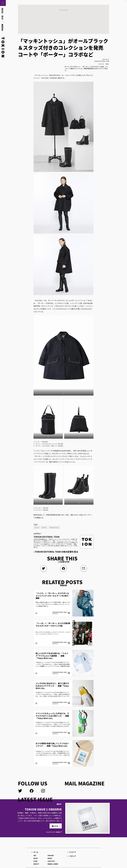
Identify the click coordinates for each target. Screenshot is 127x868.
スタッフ (73, 856)
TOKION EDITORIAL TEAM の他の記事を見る (56, 552)
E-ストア (73, 852)
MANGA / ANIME (53, 864)
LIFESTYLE (51, 861)
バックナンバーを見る (53, 832)
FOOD (35, 861)
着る (108, 64)
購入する (55, 826)
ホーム (36, 852)
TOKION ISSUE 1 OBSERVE (43, 809)
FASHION (101, 64)
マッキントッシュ (54, 528)
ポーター (44, 528)
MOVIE (50, 858)
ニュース (37, 528)
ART (35, 855)
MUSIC (36, 858)
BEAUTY (36, 864)
